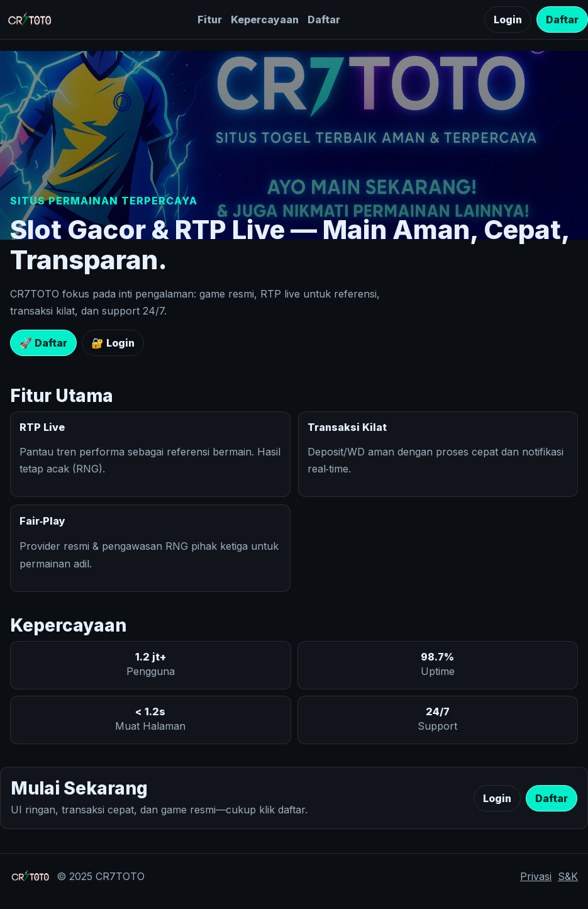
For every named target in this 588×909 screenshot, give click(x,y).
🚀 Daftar (43, 343)
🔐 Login (113, 343)
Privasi (536, 876)
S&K (568, 876)
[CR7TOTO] (30, 20)
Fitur (210, 20)
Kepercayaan (265, 20)
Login (508, 20)
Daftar (324, 20)
